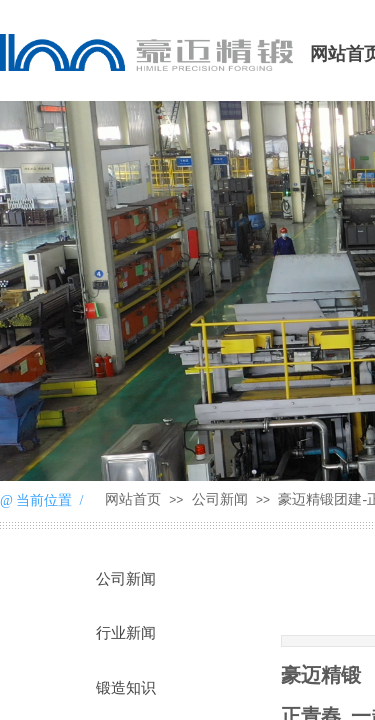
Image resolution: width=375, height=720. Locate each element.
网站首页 (133, 499)
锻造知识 (126, 688)
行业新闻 (126, 633)
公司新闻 (220, 499)
